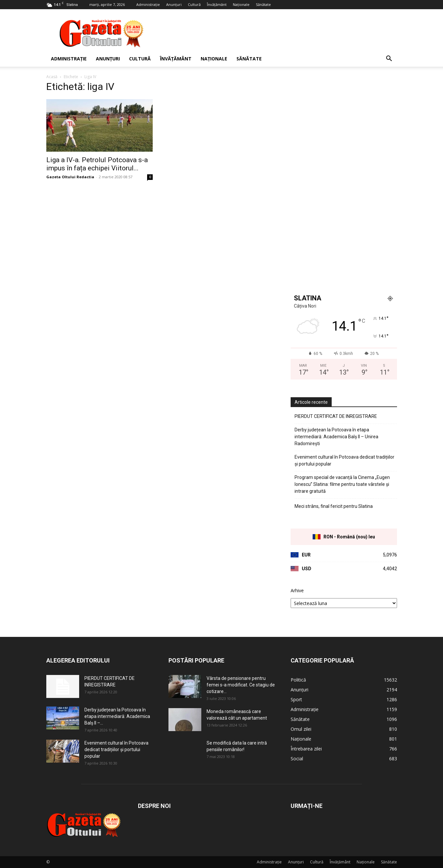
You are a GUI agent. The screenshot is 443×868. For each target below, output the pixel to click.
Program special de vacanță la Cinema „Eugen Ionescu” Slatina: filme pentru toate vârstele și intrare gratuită (342, 484)
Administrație (148, 4)
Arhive (297, 590)
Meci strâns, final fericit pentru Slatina (334, 506)
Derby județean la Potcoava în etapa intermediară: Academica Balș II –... (117, 716)
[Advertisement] (277, 33)
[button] (389, 59)
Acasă (52, 77)
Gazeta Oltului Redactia (70, 177)
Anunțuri (174, 4)
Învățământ (217, 4)
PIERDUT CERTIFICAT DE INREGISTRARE (336, 416)
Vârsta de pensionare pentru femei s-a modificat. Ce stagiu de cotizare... (241, 685)
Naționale (241, 4)
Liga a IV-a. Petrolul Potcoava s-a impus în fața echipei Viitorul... (97, 164)
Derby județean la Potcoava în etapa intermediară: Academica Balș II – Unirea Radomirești (336, 437)
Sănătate (263, 4)
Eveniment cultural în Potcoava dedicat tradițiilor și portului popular (344, 460)
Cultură (194, 4)
